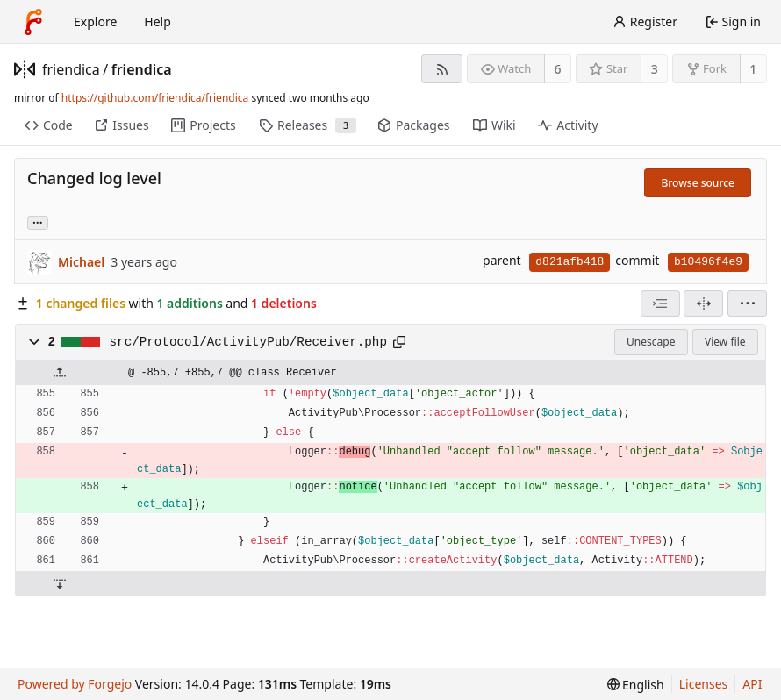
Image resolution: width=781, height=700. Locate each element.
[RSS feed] (442, 69)
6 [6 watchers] (558, 69)
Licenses (704, 684)
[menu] (747, 304)
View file (725, 342)
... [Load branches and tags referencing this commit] (38, 221)
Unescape (651, 342)
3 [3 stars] (655, 69)
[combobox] (660, 304)
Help (158, 21)
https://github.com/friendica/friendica (155, 98)
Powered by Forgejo (75, 684)
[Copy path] (399, 342)
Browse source (698, 183)
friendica (71, 69)
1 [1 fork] (753, 69)
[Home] (33, 22)
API (752, 684)
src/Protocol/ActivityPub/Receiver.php (248, 342)
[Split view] (703, 304)
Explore (95, 21)
